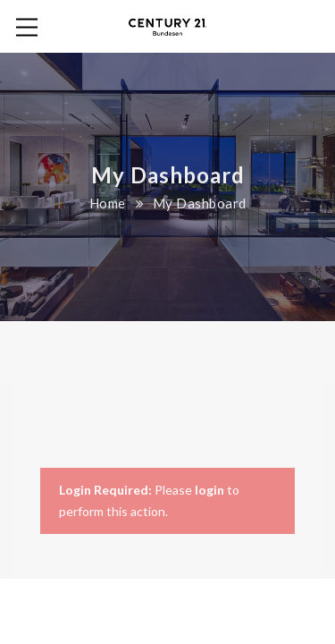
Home (108, 203)
